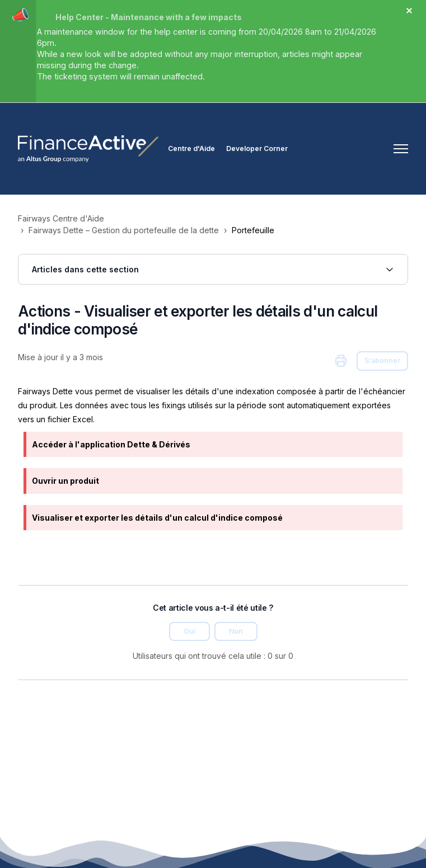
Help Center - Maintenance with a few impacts (149, 17)
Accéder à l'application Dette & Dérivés (111, 444)
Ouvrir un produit (65, 481)
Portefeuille (253, 230)
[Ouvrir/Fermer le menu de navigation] (401, 149)
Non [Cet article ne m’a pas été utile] (236, 631)
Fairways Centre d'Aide (61, 218)
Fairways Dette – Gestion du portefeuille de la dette (124, 230)
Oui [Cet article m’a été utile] (189, 631)
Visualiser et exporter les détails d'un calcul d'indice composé (157, 518)
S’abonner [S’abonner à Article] (382, 360)
